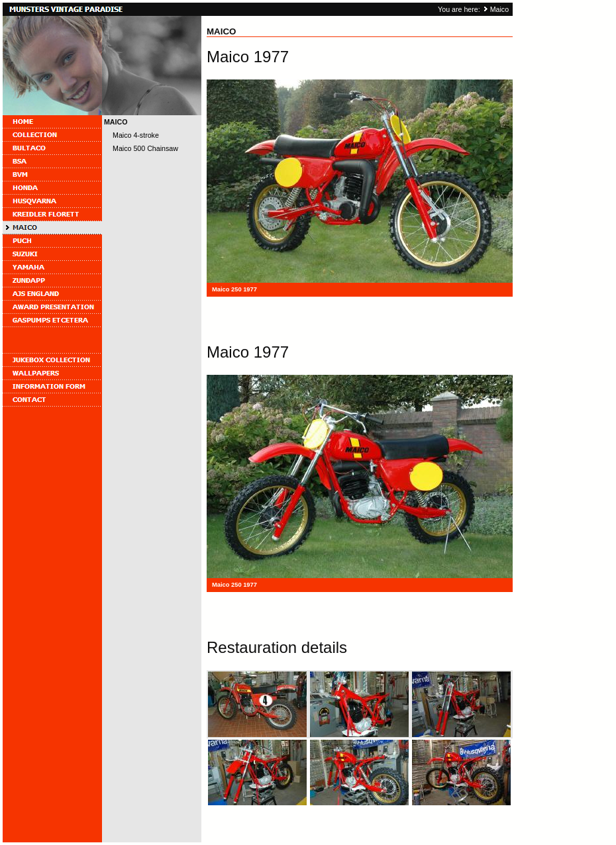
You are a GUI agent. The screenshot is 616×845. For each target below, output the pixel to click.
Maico (499, 9)
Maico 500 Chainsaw (145, 148)
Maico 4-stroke (136, 135)
